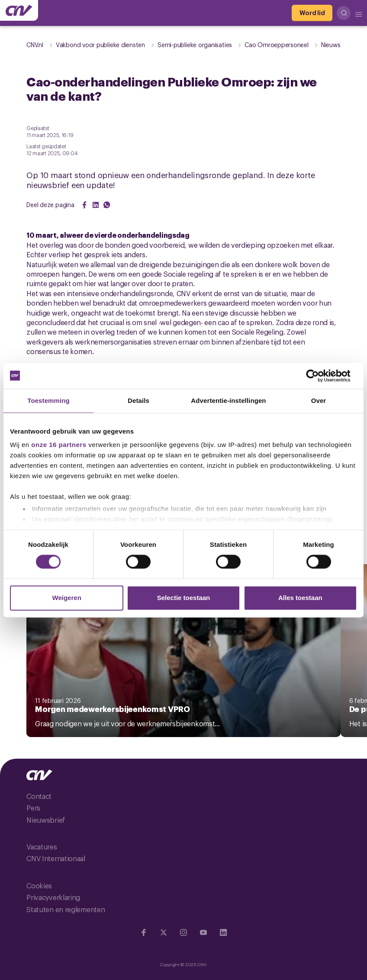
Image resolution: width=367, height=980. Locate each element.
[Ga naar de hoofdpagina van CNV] (19, 10)
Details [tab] (138, 401)
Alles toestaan (300, 598)
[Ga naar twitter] (164, 932)
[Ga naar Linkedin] (223, 932)
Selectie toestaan (184, 598)
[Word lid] (312, 13)
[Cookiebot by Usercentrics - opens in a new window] (319, 376)
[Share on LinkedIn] (96, 205)
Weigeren (67, 598)
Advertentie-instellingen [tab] (228, 401)
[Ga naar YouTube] (203, 932)
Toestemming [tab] (48, 401)
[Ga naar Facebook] (144, 932)
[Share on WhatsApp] (107, 205)
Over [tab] (319, 401)
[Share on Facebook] (84, 205)
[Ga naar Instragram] (183, 932)
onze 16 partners (59, 445)
